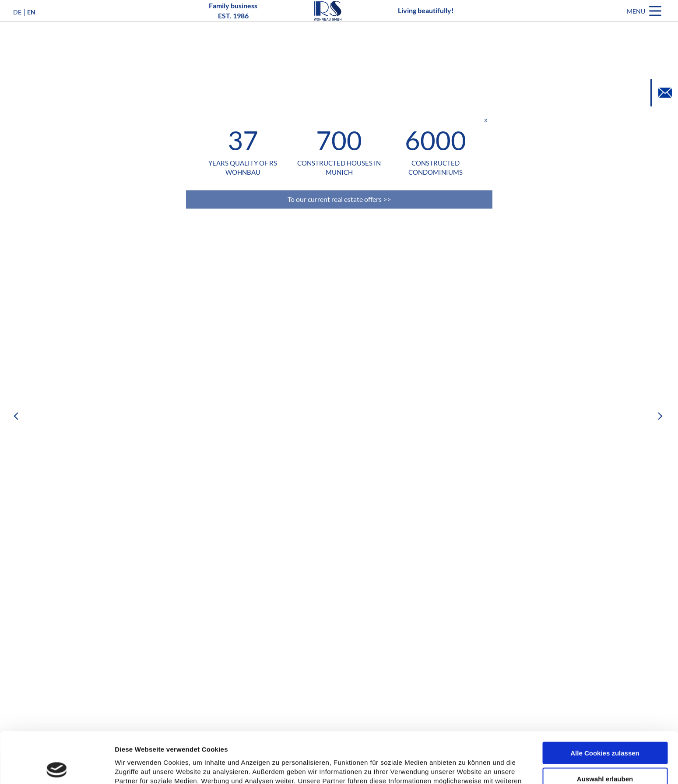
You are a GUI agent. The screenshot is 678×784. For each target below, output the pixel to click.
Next (660, 416)
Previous (18, 416)
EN (31, 25)
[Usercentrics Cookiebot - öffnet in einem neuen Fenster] (57, 767)
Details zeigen (465, 767)
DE (17, 25)
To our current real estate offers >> (339, 199)
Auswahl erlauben (605, 728)
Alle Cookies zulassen (605, 702)
